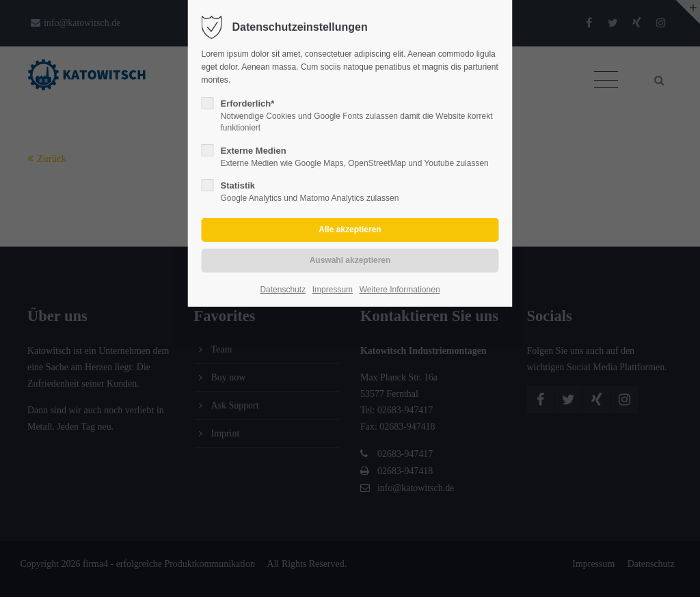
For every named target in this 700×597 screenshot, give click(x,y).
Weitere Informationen (400, 290)
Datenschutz (283, 290)
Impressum (333, 290)
